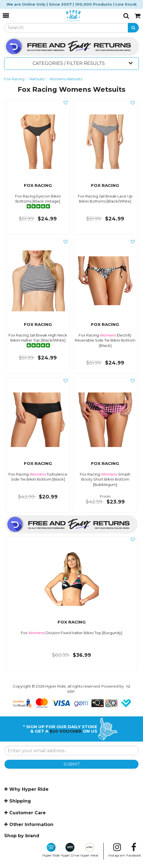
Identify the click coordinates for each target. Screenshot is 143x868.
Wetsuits (37, 79)
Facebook (134, 850)
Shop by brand (22, 836)
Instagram (117, 850)
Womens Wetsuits (66, 79)
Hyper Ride (51, 850)
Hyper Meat (89, 850)
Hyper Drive (70, 850)
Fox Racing (14, 79)
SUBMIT (72, 764)
